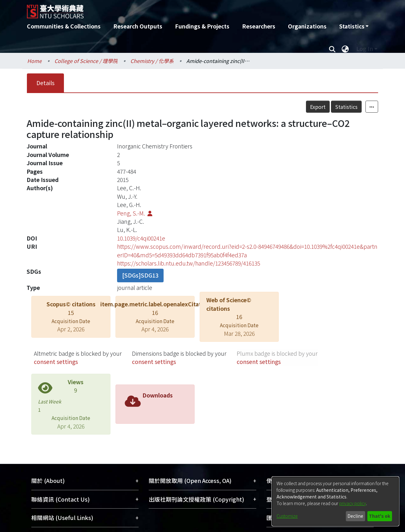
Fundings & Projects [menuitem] (202, 26)
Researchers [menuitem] (259, 26)
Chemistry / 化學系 (152, 61)
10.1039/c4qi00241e (141, 238)
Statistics (346, 107)
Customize (287, 516)
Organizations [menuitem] (307, 26)
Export (318, 107)
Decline (355, 516)
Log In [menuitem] (365, 49)
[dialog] (335, 501)
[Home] (168, 9)
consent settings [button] (56, 362)
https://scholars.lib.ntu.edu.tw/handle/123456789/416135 (189, 263)
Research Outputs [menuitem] (138, 26)
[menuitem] (354, 26)
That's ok (380, 516)
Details (45, 83)
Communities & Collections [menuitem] (64, 26)
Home (34, 61)
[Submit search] (332, 49)
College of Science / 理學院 (86, 61)
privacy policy (353, 503)
